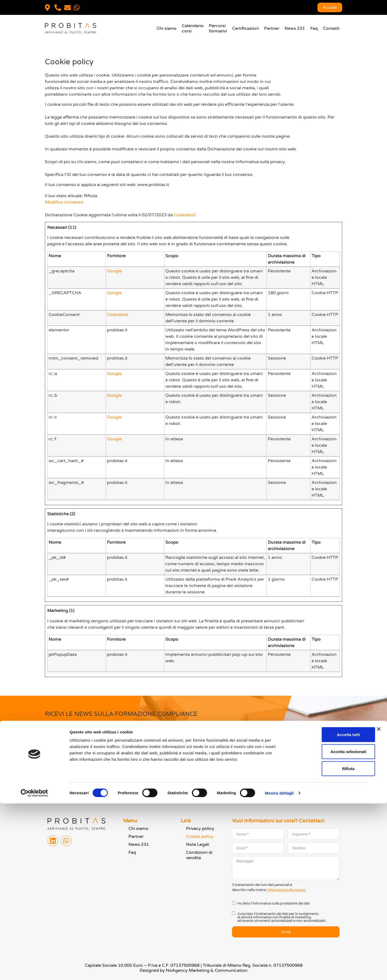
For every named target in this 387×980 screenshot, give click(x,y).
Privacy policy (200, 829)
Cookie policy (200, 837)
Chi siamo (167, 28)
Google (114, 271)
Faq (314, 28)
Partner (272, 28)
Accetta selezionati (329, 928)
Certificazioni (246, 28)
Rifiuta (329, 945)
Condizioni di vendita (199, 855)
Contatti (331, 28)
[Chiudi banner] (379, 906)
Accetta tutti (329, 911)
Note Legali (198, 844)
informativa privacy (89, 762)
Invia (55, 776)
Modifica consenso (64, 202)
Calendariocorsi (193, 28)
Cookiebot (184, 215)
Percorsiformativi (218, 28)
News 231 (295, 28)
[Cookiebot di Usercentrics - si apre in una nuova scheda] (34, 970)
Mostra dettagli (279, 970)
